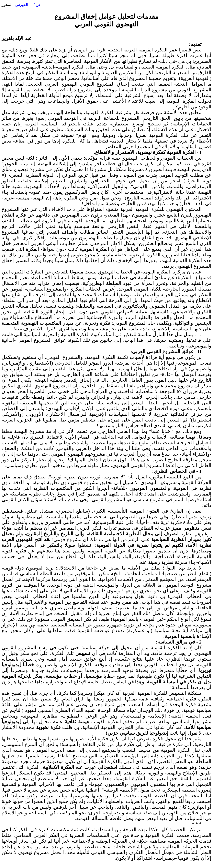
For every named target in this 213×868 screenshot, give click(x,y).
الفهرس (22, 5)
